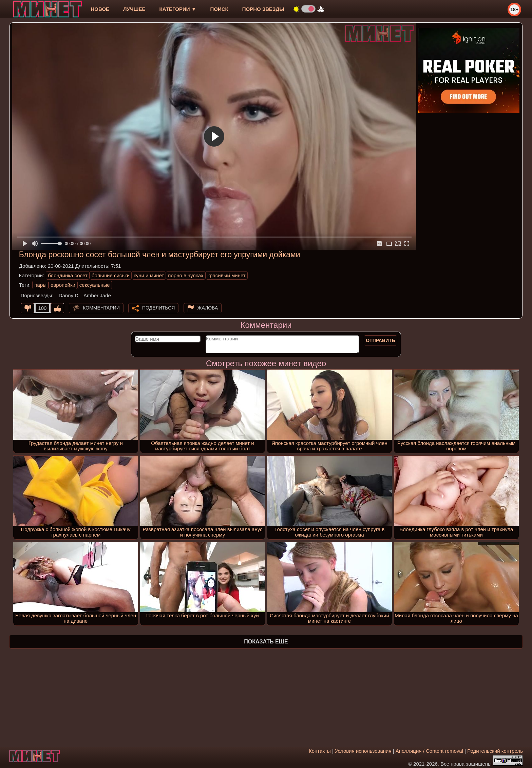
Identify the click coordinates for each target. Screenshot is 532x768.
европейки (63, 285)
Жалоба (208, 308)
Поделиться (158, 308)
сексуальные (95, 285)
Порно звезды (263, 9)
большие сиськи (111, 275)
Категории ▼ (178, 9)
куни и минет (149, 275)
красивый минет (227, 275)
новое (100, 9)
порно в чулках (186, 275)
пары (40, 285)
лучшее (134, 9)
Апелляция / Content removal (429, 751)
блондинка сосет (68, 275)
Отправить (381, 340)
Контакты (320, 751)
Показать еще (266, 642)
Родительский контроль (495, 751)
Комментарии (101, 308)
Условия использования (363, 751)
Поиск (219, 9)
